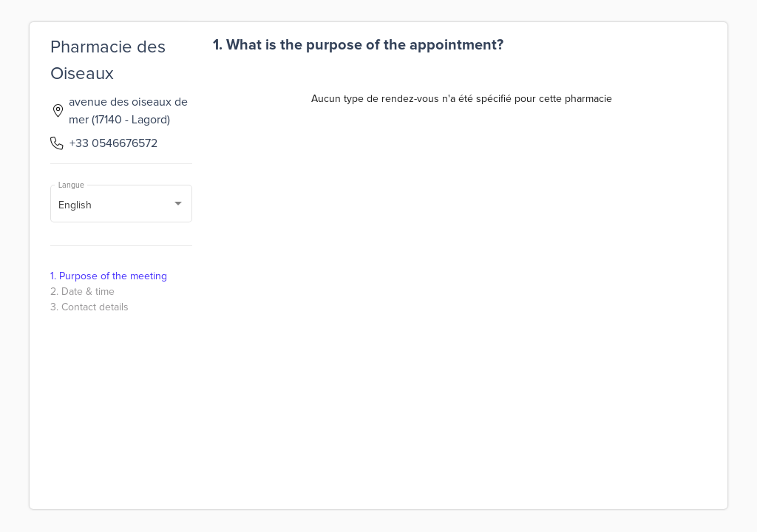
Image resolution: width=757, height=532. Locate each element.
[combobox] (122, 206)
